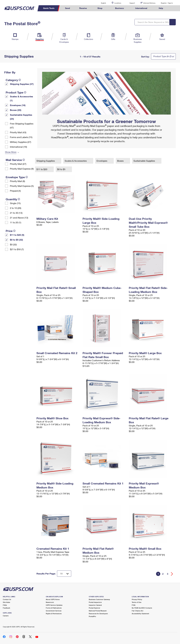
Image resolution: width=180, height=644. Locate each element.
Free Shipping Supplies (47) (22, 126)
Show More (11, 152)
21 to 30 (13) (16, 213)
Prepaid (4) (15, 191)
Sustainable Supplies (144, 161)
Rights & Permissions (54, 614)
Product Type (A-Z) (162, 56)
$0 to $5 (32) (16, 240)
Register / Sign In (167, 3)
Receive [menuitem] (83, 8)
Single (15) (15, 203)
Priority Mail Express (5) (22, 186)
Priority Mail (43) (18, 132)
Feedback (6, 608)
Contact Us (7, 599)
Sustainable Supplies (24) (21, 117)
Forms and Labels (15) (21, 137)
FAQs (5, 605)
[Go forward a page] (172, 574)
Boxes (121, 161)
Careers (6, 616)
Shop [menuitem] (100, 8)
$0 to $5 (62, 169)
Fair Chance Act (138, 611)
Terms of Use (137, 602)
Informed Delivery (149, 3)
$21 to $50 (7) (17, 249)
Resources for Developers (98, 614)
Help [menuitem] (161, 8)
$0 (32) (13, 244)
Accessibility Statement (140, 614)
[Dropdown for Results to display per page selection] (64, 574)
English (101, 3)
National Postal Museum (98, 611)
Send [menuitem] (68, 8)
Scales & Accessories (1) (21, 98)
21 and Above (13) (19, 218)
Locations (118, 3)
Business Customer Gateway (99, 599)
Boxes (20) (16, 110)
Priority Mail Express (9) (22, 169)
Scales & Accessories (76, 161)
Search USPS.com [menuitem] (173, 8)
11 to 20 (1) (16, 222)
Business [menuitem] (120, 8)
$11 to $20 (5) (17, 235)
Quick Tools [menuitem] (49, 8)
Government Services (54, 611)
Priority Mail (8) (17, 181)
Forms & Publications (54, 608)
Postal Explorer (94, 608)
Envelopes (102, 161)
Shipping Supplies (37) (22, 84)
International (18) (18, 147)
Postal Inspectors (95, 602)
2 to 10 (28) (16, 208)
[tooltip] (20, 80)
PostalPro (92, 616)
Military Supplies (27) (20, 142)
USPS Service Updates (54, 605)
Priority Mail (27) (18, 164)
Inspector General (95, 605)
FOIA (134, 605)
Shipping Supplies (46, 161)
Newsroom (50, 602)
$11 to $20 (42, 169)
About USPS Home (53, 599)
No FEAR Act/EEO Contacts (142, 608)
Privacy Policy (137, 599)
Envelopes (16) (18, 105)
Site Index (6, 602)
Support (132, 3)
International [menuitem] (141, 8)
